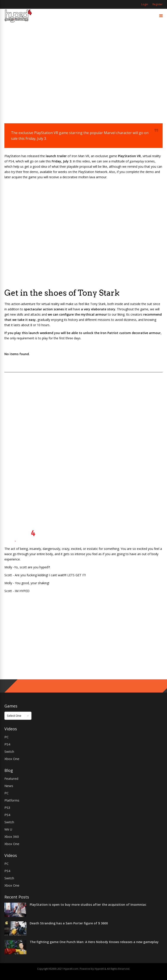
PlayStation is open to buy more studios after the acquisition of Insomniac (88, 905)
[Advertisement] (83, 78)
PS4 (7, 744)
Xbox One (12, 759)
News (9, 786)
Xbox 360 (12, 836)
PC (6, 737)
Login (145, 4)
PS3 (7, 807)
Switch (9, 751)
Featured (11, 778)
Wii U (8, 829)
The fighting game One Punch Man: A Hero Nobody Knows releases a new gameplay (94, 942)
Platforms (12, 800)
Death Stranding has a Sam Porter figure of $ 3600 (69, 923)
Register (158, 4)
